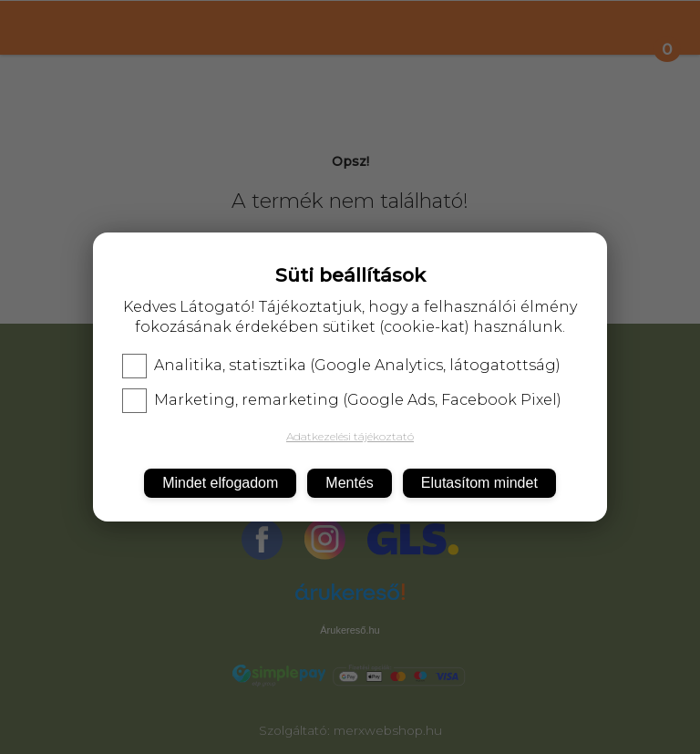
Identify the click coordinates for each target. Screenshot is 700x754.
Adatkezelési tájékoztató (350, 436)
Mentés (349, 483)
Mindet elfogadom (220, 483)
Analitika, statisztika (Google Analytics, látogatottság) (341, 366)
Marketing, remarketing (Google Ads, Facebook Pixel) (342, 400)
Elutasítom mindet (479, 483)
